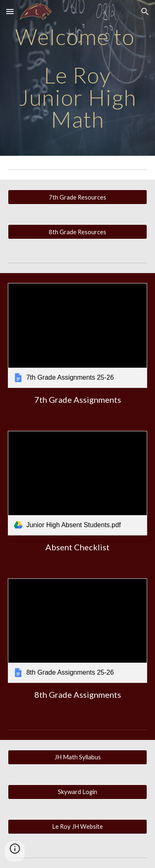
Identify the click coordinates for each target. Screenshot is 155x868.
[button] (10, 11)
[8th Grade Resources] (78, 232)
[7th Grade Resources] (78, 197)
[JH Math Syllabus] (78, 757)
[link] (78, 335)
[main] (78, 78)
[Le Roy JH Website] (78, 827)
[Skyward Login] (78, 792)
